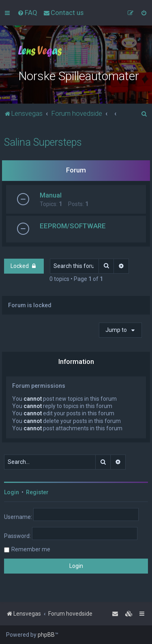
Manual (51, 195)
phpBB (46, 635)
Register (37, 492)
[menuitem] (27, 13)
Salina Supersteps (43, 142)
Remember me (31, 549)
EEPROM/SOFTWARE (73, 226)
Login (12, 492)
